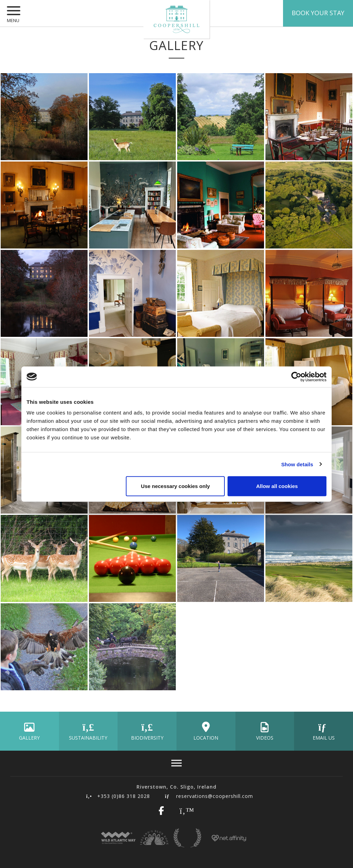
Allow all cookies (277, 486)
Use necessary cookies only (175, 486)
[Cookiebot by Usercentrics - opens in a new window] (296, 377)
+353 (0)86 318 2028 (118, 796)
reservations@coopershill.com (209, 796)
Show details (297, 464)
